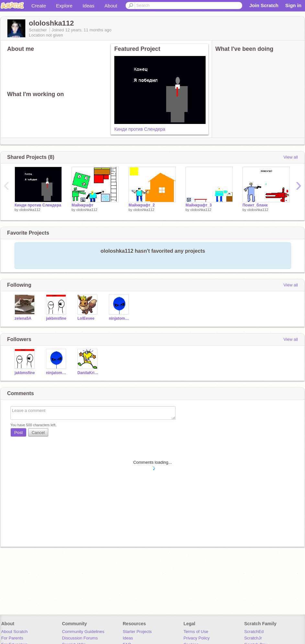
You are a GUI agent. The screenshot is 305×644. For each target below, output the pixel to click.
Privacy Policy (197, 638)
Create (39, 6)
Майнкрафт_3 (199, 205)
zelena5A (23, 318)
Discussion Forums (80, 638)
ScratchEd (254, 632)
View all (291, 157)
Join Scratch (264, 5)
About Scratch (15, 632)
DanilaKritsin (88, 373)
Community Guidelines (83, 632)
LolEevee (86, 318)
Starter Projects (137, 632)
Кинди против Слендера (140, 129)
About (111, 6)
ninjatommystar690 (120, 318)
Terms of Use (196, 632)
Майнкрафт (83, 205)
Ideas (89, 6)
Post (18, 433)
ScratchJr (253, 638)
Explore (64, 6)
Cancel (38, 433)
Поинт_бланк (255, 205)
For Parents (12, 638)
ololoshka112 (30, 210)
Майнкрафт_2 (142, 205)
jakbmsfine (56, 318)
